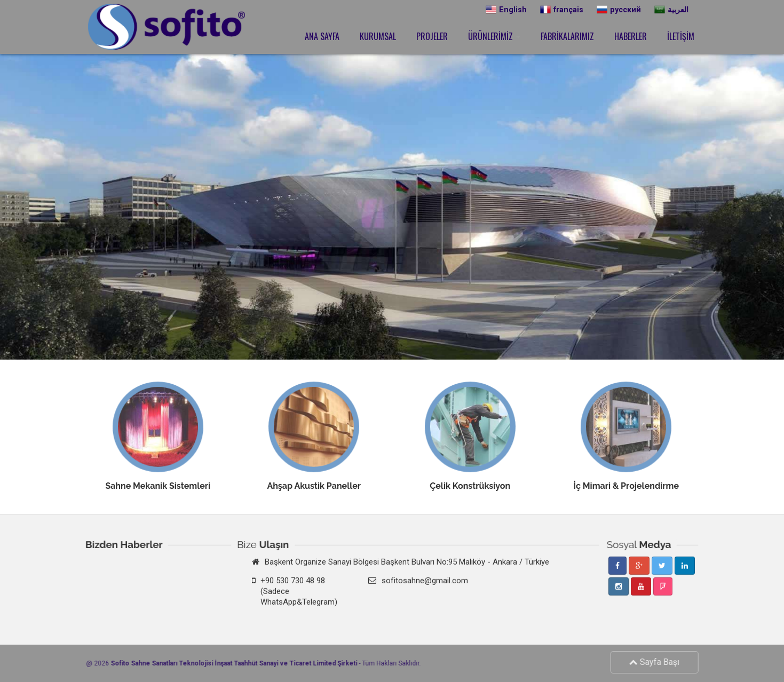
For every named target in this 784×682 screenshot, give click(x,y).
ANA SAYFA (322, 36)
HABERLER (631, 36)
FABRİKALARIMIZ (567, 36)
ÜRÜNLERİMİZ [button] (494, 36)
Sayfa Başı (658, 662)
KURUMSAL (378, 36)
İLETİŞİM (681, 36)
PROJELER (432, 36)
